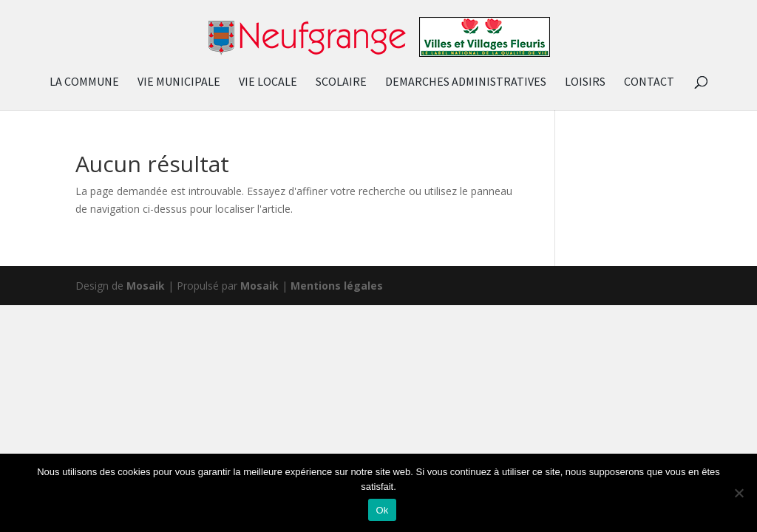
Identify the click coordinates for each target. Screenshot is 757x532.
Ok (382, 510)
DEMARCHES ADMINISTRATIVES (466, 82)
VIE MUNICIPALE (179, 82)
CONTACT (649, 82)
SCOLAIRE (341, 82)
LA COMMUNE (84, 82)
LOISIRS (585, 82)
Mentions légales (337, 286)
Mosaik (146, 286)
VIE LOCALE (268, 82)
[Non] (739, 493)
